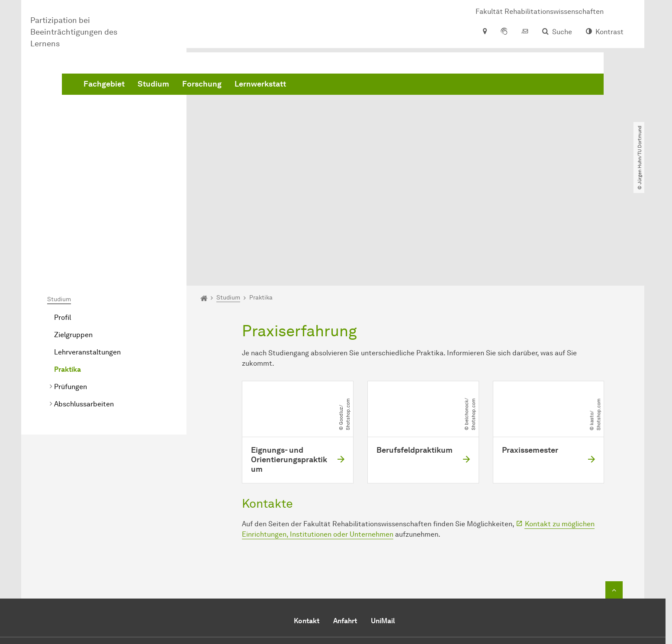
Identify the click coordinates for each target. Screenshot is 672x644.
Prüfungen (71, 288)
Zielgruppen (73, 236)
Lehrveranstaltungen (87, 253)
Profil (63, 218)
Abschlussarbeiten (84, 305)
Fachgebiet (236, 87)
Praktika (68, 270)
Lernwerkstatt (392, 87)
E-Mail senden (302, 588)
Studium (285, 87)
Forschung (333, 87)
